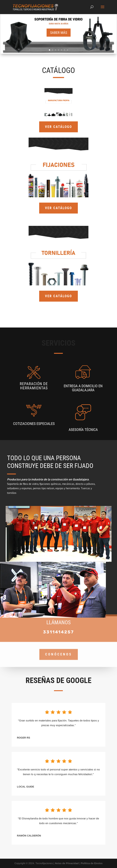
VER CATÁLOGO (59, 127)
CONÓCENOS (59, 648)
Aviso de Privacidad (67, 863)
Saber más (59, 33)
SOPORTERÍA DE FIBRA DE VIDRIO (59, 19)
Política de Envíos (92, 863)
